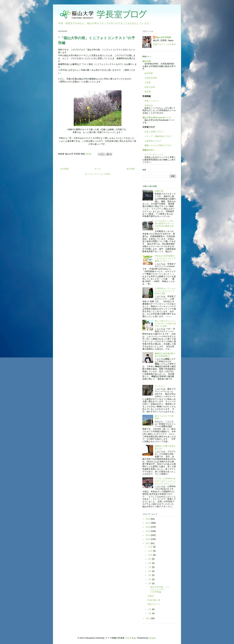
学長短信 (148, 105)
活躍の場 (159, 191)
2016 (148, 527)
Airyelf (128, 638)
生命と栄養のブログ (153, 132)
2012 (148, 543)
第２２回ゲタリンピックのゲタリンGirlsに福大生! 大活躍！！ (165, 323)
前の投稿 (131, 169)
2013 (148, 539)
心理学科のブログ (152, 141)
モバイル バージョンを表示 (98, 174)
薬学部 (148, 92)
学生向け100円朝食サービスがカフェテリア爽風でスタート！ (165, 258)
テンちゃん (160, 386)
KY (80, 82)
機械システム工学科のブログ (157, 145)
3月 (150, 583)
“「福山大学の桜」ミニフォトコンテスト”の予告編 (158, 589)
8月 (150, 563)
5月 (150, 575)
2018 (148, 519)
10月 (151, 555)
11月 (151, 551)
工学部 (148, 83)
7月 (150, 567)
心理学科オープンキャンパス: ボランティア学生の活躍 (165, 291)
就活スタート (154, 604)
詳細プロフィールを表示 (164, 44)
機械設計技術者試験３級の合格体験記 (165, 355)
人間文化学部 (151, 78)
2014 (148, 535)
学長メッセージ (151, 101)
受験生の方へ (149, 150)
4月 (150, 579)
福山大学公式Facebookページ (157, 118)
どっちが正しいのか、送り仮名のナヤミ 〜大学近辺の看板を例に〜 (165, 225)
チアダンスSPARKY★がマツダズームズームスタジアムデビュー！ (165, 481)
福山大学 (147, 61)
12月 (151, 547)
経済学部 (149, 73)
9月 (150, 559)
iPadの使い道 (154, 600)
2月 (150, 609)
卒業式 (151, 596)
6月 (150, 571)
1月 (150, 613)
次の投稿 (64, 169)
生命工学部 (150, 87)
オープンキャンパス (153, 155)
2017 (148, 523)
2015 (148, 531)
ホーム (98, 169)
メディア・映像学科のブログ (157, 136)
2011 (148, 618)
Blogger (152, 638)
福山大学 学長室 (164, 37)
